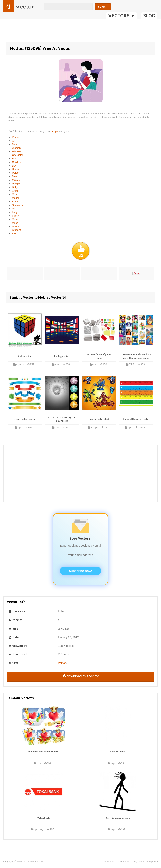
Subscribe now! (80, 571)
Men (14, 176)
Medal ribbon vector (25, 419)
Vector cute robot (99, 419)
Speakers (17, 205)
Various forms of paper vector (99, 356)
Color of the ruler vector (136, 419)
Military (16, 180)
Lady (15, 212)
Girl (14, 141)
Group (16, 219)
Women (16, 151)
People (55, 131)
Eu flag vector (62, 356)
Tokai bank (43, 818)
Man (14, 144)
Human (16, 169)
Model (15, 198)
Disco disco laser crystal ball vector (62, 419)
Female (16, 158)
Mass (15, 223)
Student (16, 230)
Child (15, 191)
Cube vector (25, 356)
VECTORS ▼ (122, 16)
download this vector (80, 676)
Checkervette (118, 752)
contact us (123, 861)
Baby (15, 187)
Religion (17, 184)
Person (16, 173)
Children (17, 162)
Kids (14, 234)
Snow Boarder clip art (118, 818)
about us (109, 861)
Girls (15, 194)
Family (16, 216)
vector (25, 7)
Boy (14, 166)
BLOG (149, 16)
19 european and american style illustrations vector (136, 356)
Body (15, 201)
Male (15, 209)
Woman (16, 148)
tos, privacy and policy (145, 861)
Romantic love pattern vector (44, 752)
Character (18, 155)
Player (16, 226)
